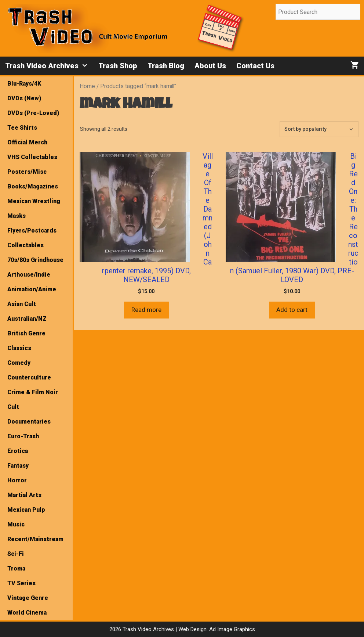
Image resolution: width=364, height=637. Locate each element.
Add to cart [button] (292, 310)
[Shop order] (319, 129)
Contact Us (255, 66)
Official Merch (27, 142)
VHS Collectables (32, 157)
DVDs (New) (24, 98)
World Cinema (27, 613)
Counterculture (29, 377)
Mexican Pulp (26, 510)
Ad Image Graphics (231, 629)
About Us (210, 66)
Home (87, 86)
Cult (13, 407)
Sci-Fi (16, 554)
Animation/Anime (32, 289)
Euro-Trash (23, 436)
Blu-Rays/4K (24, 84)
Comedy (19, 363)
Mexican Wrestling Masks (34, 208)
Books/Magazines (33, 186)
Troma (16, 568)
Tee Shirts (22, 128)
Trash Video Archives (49, 66)
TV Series (21, 583)
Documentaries (29, 422)
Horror (17, 480)
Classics (19, 348)
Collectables (26, 245)
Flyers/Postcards (32, 231)
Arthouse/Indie (29, 275)
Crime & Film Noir (33, 392)
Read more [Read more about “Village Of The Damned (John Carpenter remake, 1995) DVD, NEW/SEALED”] (146, 310)
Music (16, 524)
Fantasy (18, 466)
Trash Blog (166, 66)
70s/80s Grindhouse (35, 260)
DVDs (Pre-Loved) (33, 113)
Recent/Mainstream (35, 539)
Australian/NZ (27, 319)
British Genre (26, 333)
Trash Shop (118, 66)
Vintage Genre (28, 598)
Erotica (18, 451)
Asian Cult (22, 304)
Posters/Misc (27, 172)
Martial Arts (24, 495)
